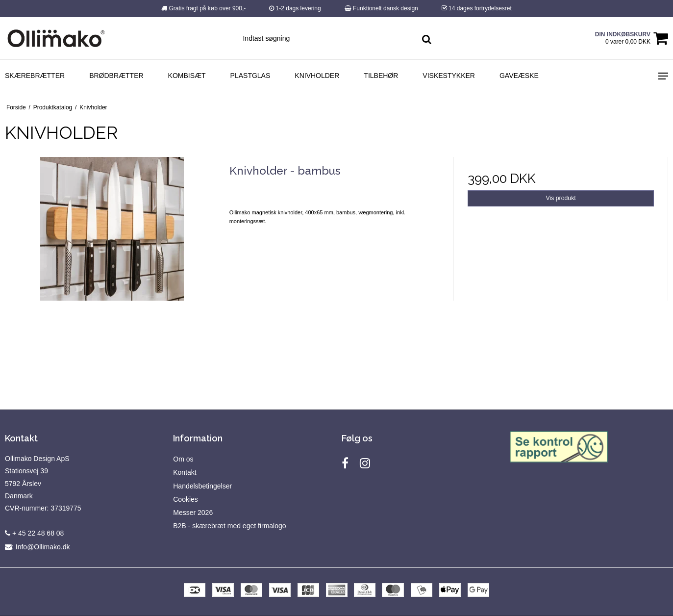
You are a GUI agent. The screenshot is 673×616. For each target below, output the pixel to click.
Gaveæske (519, 76)
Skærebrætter (35, 76)
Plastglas (250, 76)
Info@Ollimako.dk (43, 547)
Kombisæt (187, 76)
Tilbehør (381, 76)
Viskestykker (449, 76)
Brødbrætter (116, 76)
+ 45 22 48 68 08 (34, 533)
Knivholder (317, 76)
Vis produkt (561, 198)
